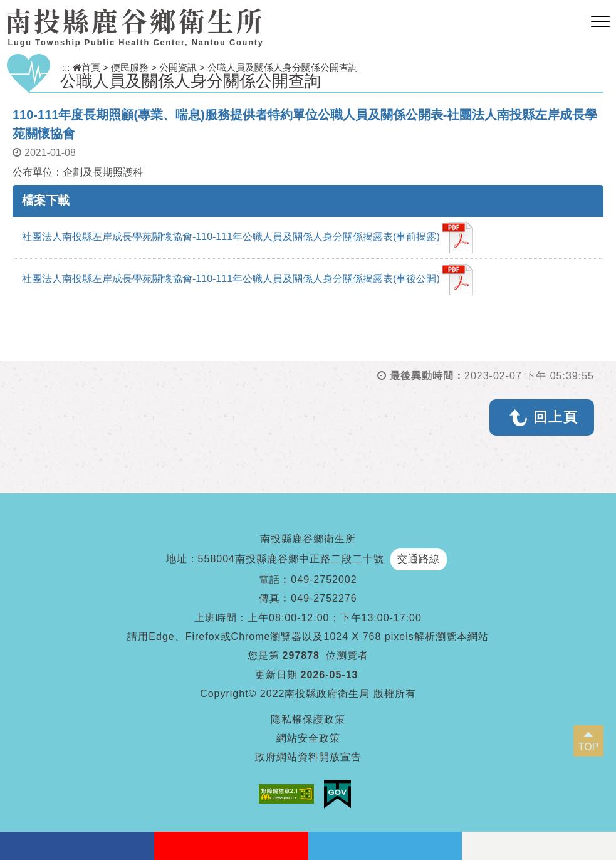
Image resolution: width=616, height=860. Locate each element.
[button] (600, 22)
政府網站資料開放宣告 (308, 757)
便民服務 (130, 67)
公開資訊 (178, 67)
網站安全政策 (308, 738)
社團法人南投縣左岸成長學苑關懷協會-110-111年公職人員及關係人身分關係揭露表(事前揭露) (248, 238)
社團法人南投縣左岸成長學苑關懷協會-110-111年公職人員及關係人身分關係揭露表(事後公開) (248, 280)
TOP (589, 747)
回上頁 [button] (556, 417)
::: (66, 67)
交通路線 (419, 559)
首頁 (86, 67)
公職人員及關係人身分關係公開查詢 (283, 67)
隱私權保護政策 (308, 719)
